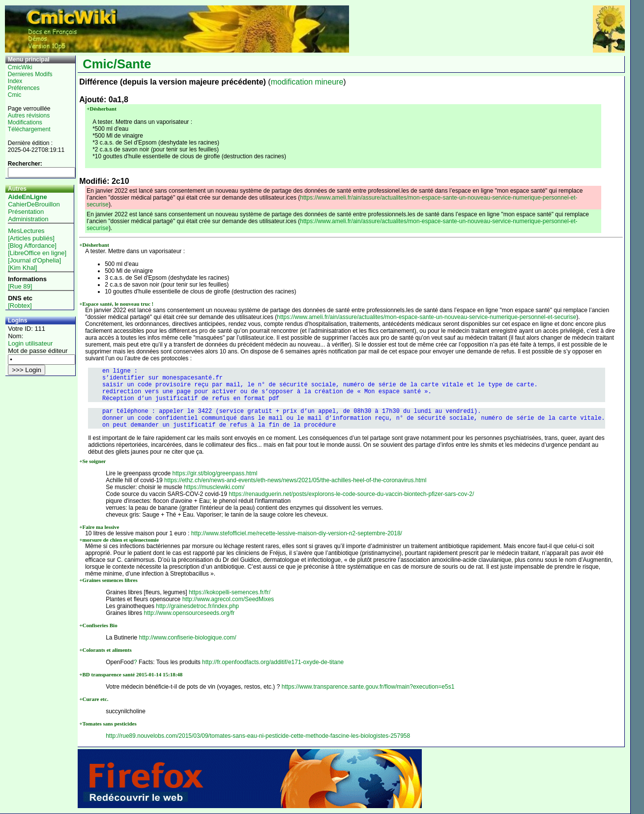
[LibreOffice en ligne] (37, 253)
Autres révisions (29, 116)
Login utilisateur (30, 343)
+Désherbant (102, 109)
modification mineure (307, 82)
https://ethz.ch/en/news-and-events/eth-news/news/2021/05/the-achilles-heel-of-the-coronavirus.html (295, 480)
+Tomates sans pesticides (108, 724)
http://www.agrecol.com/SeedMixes (228, 599)
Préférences (24, 88)
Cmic (15, 95)
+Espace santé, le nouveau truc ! (116, 304)
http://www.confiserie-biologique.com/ (188, 638)
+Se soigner (92, 461)
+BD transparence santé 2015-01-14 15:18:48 (131, 674)
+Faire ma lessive (99, 527)
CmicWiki (20, 67)
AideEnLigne (27, 197)
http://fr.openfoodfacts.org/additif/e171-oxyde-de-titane (273, 662)
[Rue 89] (20, 286)
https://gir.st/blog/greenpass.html (215, 473)
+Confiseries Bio (98, 625)
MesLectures (26, 231)
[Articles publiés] (31, 238)
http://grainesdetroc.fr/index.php (197, 606)
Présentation (26, 212)
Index (15, 81)
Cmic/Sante (117, 64)
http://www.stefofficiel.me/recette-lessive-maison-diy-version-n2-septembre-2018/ (297, 533)
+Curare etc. (94, 699)
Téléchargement (29, 129)
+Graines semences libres (108, 580)
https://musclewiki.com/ (214, 487)
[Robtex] (20, 305)
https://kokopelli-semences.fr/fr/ (230, 592)
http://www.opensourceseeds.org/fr (190, 613)
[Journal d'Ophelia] (34, 260)
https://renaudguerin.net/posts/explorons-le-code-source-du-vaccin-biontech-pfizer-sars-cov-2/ (351, 494)
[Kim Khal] (22, 268)
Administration (28, 219)
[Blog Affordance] (32, 246)
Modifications (25, 122)
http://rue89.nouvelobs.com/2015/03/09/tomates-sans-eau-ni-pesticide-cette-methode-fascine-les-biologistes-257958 (258, 736)
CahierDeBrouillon (34, 204)
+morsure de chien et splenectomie (119, 540)
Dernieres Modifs (30, 74)
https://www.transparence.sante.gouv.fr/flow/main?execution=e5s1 (368, 687)
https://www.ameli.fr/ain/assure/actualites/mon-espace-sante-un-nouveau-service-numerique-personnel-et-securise (426, 317)
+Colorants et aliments (105, 650)
